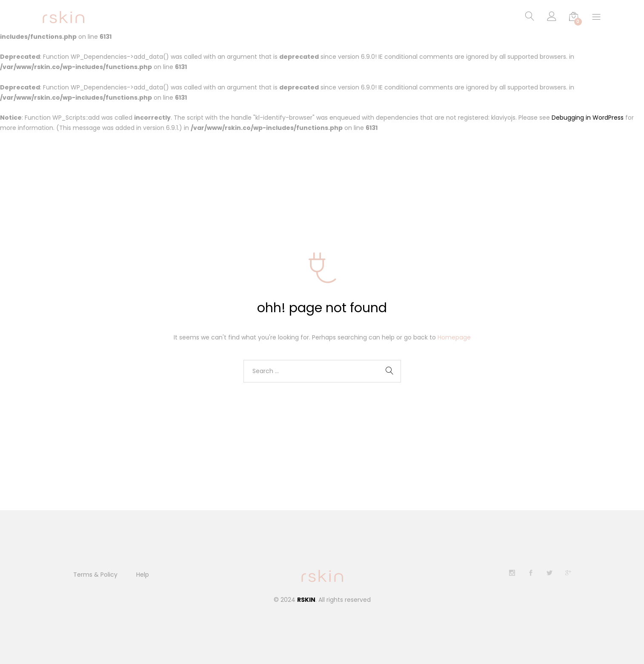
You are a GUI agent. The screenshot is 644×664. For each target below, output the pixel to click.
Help (143, 575)
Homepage (454, 337)
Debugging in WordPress (588, 118)
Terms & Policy (95, 575)
